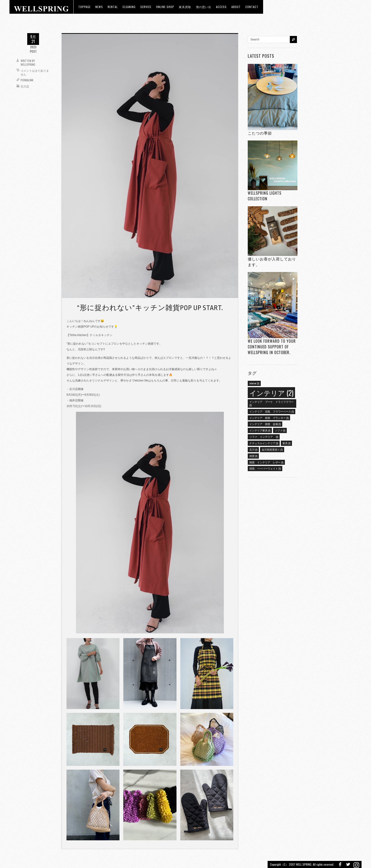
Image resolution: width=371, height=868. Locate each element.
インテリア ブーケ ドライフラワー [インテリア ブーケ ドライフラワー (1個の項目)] (272, 403)
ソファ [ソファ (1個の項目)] (280, 430)
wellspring (28, 64)
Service (146, 7)
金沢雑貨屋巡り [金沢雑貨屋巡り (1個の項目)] (272, 449)
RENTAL (113, 7)
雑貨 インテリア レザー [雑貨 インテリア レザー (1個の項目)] (266, 462)
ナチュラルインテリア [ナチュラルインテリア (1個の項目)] (264, 443)
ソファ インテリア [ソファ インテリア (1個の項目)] (264, 437)
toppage (84, 7)
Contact (252, 7)
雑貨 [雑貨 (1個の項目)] (253, 456)
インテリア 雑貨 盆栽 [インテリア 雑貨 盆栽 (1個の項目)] (265, 424)
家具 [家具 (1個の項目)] (286, 443)
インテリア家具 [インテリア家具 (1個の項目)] (260, 430)
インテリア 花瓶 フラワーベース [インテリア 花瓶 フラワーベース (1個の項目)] (272, 411)
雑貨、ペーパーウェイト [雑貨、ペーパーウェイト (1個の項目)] (265, 468)
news (99, 7)
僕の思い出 (204, 7)
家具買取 (185, 7)
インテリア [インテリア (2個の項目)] (271, 392)
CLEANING (129, 7)
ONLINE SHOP (165, 7)
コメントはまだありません (35, 72)
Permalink (27, 80)
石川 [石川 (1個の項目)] (253, 449)
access (221, 7)
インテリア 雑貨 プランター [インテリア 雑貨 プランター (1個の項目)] (269, 418)
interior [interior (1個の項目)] (254, 383)
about (236, 7)
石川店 (25, 86)
